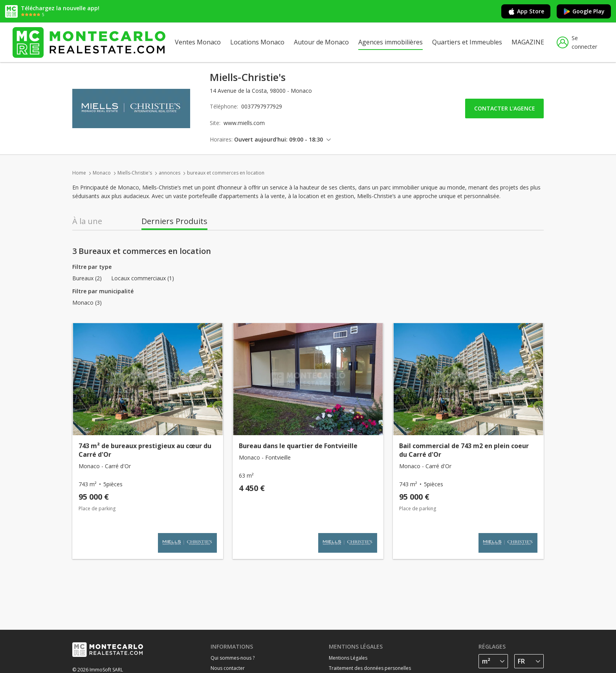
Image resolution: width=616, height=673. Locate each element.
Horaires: (221, 139)
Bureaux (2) (87, 278)
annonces (170, 173)
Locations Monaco (257, 42)
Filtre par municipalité (103, 291)
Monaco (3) (87, 303)
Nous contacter (228, 668)
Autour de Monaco (321, 42)
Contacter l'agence (505, 108)
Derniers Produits (174, 221)
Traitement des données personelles (370, 668)
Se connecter (577, 42)
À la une (87, 221)
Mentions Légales (348, 658)
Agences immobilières (390, 42)
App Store (526, 11)
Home (79, 173)
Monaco (102, 173)
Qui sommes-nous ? (233, 658)
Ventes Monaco (198, 42)
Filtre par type (92, 267)
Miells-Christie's (135, 173)
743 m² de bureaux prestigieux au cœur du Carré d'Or (145, 450)
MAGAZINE (528, 42)
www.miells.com (244, 123)
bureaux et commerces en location (226, 173)
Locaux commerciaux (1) (143, 278)
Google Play (584, 11)
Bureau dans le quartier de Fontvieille (298, 446)
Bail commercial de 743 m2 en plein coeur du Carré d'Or (464, 450)
